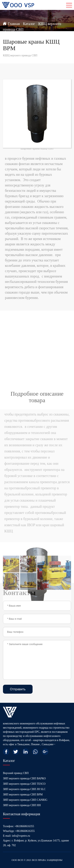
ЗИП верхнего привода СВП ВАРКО (24, 778)
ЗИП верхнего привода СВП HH (22, 805)
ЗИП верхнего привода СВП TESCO (24, 784)
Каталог (29, 24)
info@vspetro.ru (21, 836)
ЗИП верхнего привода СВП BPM (23, 795)
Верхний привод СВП (16, 773)
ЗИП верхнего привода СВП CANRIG (25, 800)
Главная (14, 24)
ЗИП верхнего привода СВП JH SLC (24, 789)
